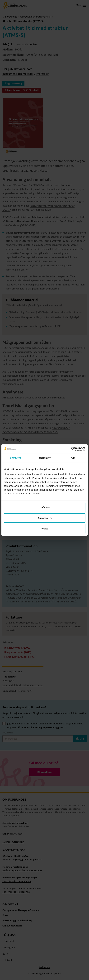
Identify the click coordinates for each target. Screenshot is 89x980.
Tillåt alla (45, 507)
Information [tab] (45, 458)
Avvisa (45, 528)
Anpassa (45, 518)
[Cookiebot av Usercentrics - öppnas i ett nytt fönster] (71, 449)
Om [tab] (73, 458)
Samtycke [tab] (16, 458)
